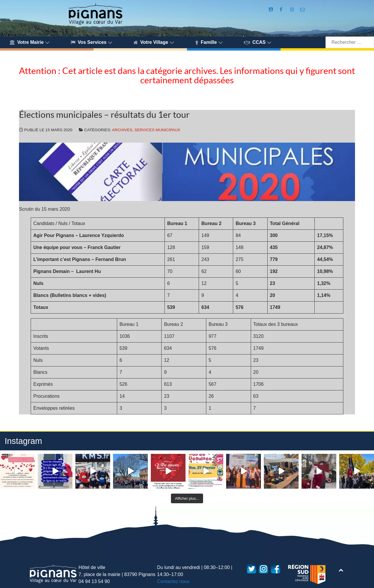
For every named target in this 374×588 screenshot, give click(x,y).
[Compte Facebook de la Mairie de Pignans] (282, 9)
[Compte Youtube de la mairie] (272, 9)
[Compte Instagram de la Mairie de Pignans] (293, 9)
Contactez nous (173, 581)
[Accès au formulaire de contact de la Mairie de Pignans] (303, 9)
